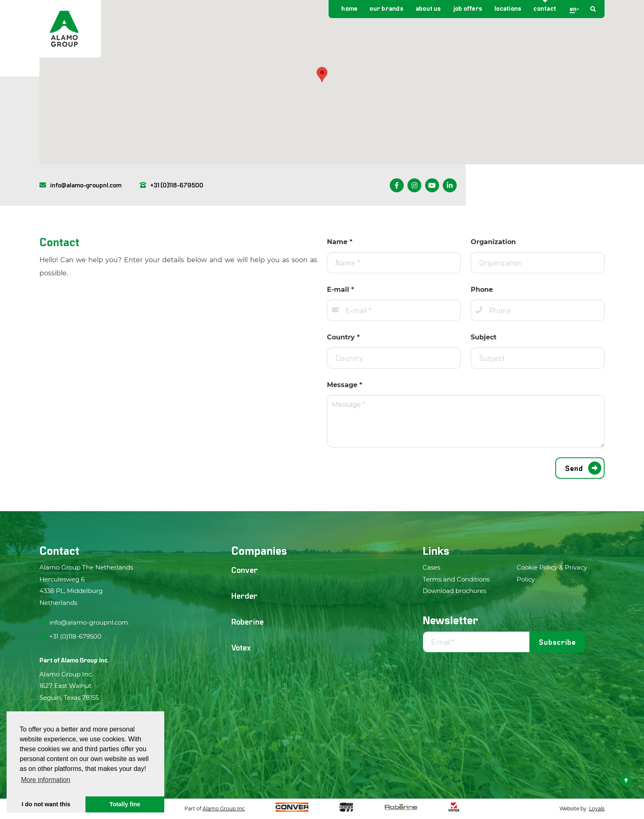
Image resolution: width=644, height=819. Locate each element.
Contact (545, 8)
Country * (343, 337)
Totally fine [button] (125, 804)
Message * (345, 385)
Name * (340, 242)
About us (428, 8)
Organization (493, 242)
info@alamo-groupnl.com (80, 185)
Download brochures (454, 591)
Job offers (468, 8)
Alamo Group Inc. (85, 660)
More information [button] (46, 780)
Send (574, 468)
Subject (484, 337)
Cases (431, 567)
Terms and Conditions (456, 579)
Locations (508, 8)
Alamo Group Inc (224, 809)
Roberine (247, 621)
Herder (244, 595)
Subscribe (557, 642)
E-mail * (340, 290)
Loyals (597, 809)
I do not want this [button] (46, 804)
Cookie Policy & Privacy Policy (552, 573)
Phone (482, 290)
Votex (241, 647)
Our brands (386, 8)
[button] (322, 75)
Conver (245, 570)
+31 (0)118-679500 (171, 185)
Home (349, 8)
